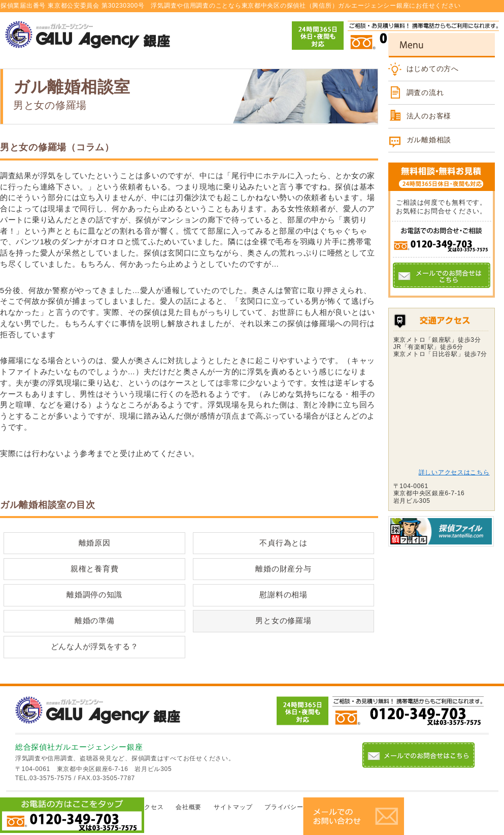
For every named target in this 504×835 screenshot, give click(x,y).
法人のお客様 (429, 116)
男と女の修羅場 (283, 621)
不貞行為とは (283, 543)
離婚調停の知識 (94, 595)
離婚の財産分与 (283, 569)
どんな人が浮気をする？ (95, 647)
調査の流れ (425, 92)
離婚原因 (95, 543)
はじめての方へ (433, 69)
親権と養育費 (94, 569)
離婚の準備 (95, 621)
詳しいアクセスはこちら (454, 472)
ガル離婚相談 (429, 140)
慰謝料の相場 (283, 595)
